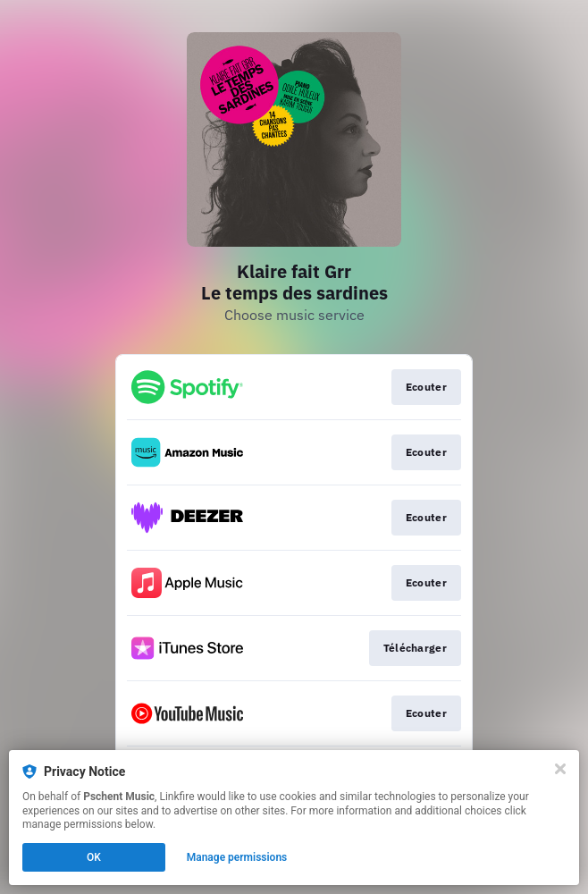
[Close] (560, 769)
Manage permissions (237, 857)
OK (94, 857)
